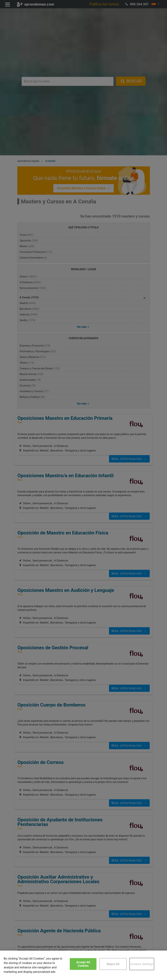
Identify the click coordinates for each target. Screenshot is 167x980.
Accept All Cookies (83, 964)
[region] (83, 965)
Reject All (113, 964)
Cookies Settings (142, 964)
